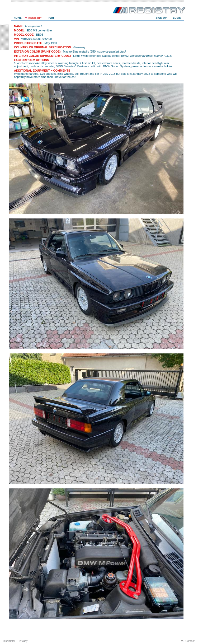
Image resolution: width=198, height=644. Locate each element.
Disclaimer (9, 641)
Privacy (23, 641)
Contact (190, 641)
